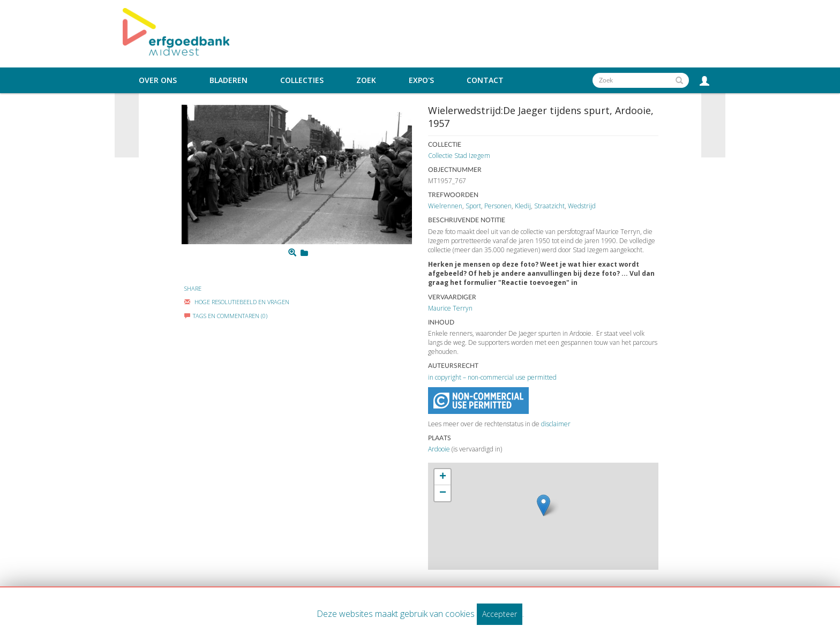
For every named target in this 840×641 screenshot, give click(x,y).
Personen (498, 206)
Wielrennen (445, 206)
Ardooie (439, 449)
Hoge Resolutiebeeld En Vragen (237, 302)
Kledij (523, 206)
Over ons (158, 80)
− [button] (443, 493)
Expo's (421, 80)
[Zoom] (292, 253)
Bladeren (228, 80)
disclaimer (556, 424)
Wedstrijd (582, 206)
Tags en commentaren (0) (226, 316)
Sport (473, 206)
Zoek (366, 80)
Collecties (302, 80)
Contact (485, 80)
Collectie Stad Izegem (459, 156)
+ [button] (443, 477)
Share (193, 288)
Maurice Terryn (450, 308)
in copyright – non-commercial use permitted (492, 377)
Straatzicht (549, 206)
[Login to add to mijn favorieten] (304, 253)
